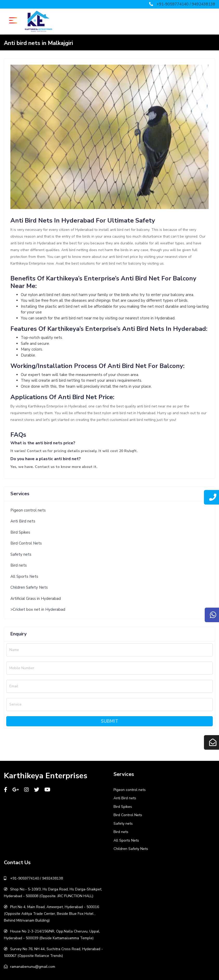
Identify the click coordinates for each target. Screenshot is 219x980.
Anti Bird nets (23, 521)
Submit (110, 721)
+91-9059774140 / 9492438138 (186, 4)
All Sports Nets (24, 576)
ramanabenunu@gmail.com (33, 967)
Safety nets (21, 554)
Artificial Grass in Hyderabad (36, 599)
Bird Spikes (20, 532)
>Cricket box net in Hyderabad (38, 609)
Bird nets (19, 565)
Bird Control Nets (26, 543)
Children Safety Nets (29, 587)
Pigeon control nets (28, 510)
